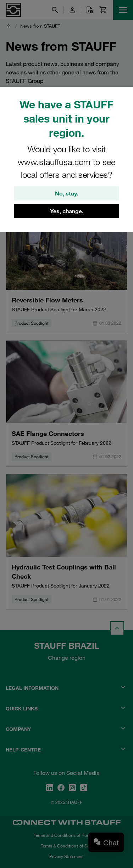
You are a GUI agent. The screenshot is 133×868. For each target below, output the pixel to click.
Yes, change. (67, 211)
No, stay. (66, 193)
